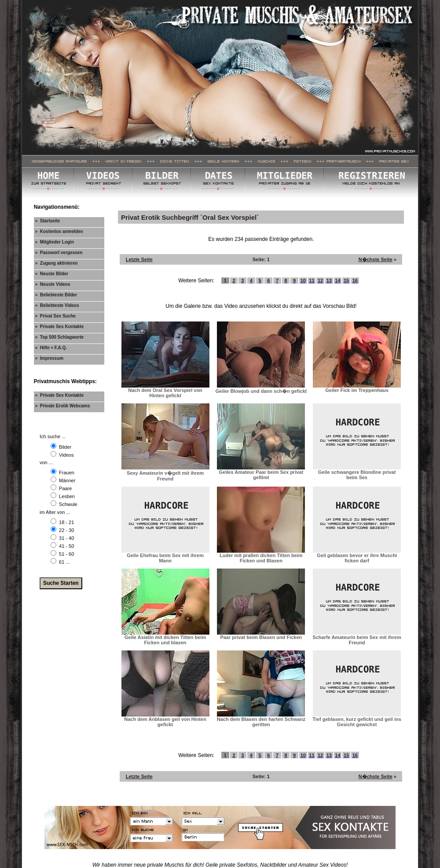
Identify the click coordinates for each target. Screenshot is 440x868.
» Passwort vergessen (59, 253)
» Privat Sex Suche (55, 316)
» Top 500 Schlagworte (59, 337)
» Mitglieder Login (55, 242)
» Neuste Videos (53, 284)
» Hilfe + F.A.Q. (51, 348)
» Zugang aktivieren (57, 263)
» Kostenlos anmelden (59, 231)
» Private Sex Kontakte (60, 327)
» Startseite (48, 221)
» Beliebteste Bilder (56, 295)
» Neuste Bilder (52, 274)
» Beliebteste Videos (57, 305)
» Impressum (49, 358)
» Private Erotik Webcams (63, 406)
